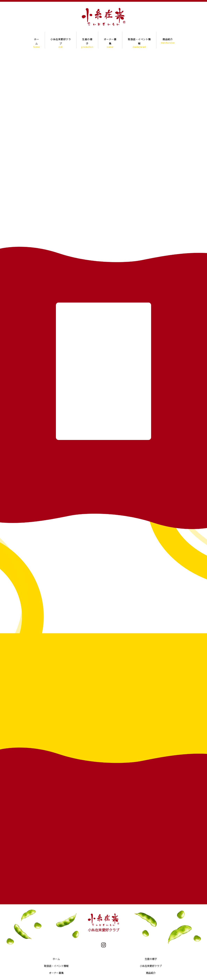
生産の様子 (87, 41)
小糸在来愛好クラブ (61, 41)
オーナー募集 (110, 41)
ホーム (37, 41)
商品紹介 (168, 41)
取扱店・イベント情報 (139, 41)
